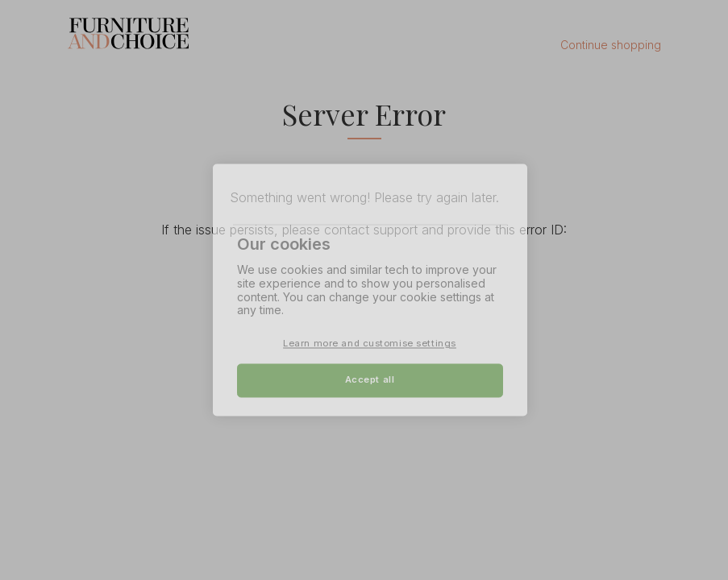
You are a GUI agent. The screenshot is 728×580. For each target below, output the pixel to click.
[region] (370, 290)
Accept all (370, 380)
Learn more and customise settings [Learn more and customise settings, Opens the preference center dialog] (370, 344)
